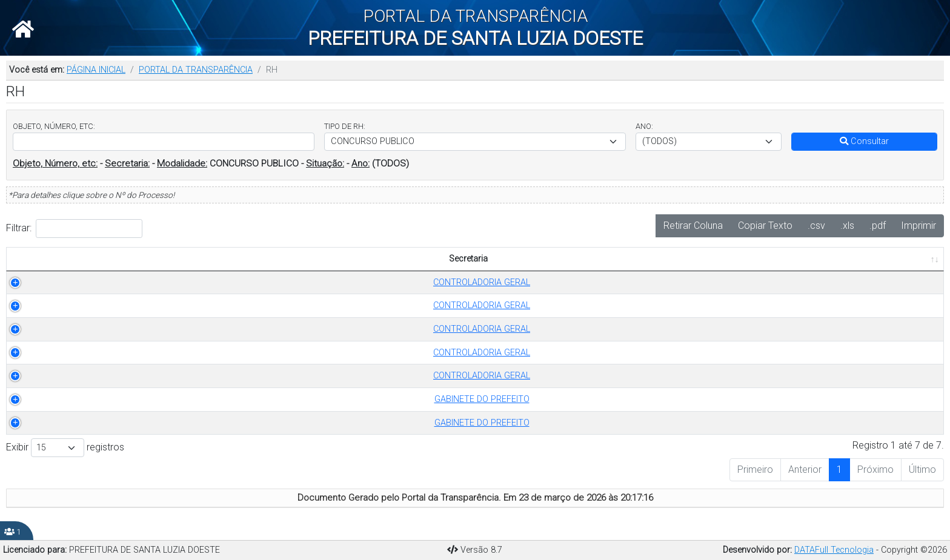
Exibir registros (65, 448)
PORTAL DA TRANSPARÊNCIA (196, 70)
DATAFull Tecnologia (834, 550)
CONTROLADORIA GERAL (85, 282)
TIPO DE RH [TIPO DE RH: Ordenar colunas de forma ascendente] (226, 259)
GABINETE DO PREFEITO (85, 399)
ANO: (644, 126)
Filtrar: (74, 229)
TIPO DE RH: (345, 126)
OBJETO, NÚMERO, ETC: (54, 126)
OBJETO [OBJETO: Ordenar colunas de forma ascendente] (384, 259)
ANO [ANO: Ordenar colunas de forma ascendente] (325, 259)
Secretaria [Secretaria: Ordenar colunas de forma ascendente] (78, 259)
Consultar (864, 141)
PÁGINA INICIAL (96, 70)
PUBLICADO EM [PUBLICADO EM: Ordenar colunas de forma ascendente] (869, 259)
